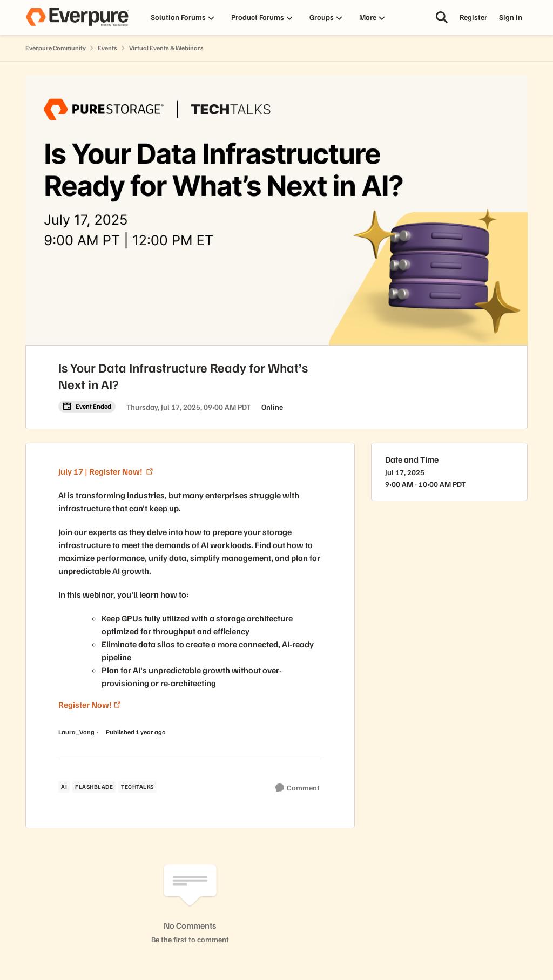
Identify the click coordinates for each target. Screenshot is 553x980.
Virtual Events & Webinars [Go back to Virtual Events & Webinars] (166, 48)
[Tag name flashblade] (94, 787)
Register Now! (85, 705)
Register (473, 17)
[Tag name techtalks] (137, 787)
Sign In (511, 17)
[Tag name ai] (64, 787)
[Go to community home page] (77, 17)
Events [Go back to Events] (107, 48)
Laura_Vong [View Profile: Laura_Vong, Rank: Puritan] (76, 732)
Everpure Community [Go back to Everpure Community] (56, 48)
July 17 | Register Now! (101, 471)
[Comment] (298, 788)
